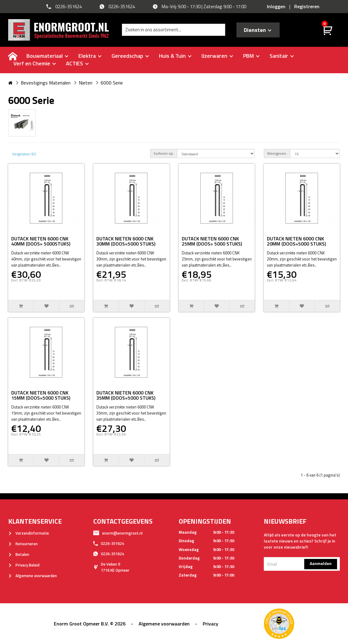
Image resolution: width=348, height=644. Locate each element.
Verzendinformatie (29, 533)
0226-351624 (109, 543)
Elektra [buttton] (90, 56)
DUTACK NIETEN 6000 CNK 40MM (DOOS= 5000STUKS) (41, 241)
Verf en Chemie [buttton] (35, 63)
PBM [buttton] (251, 56)
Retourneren (23, 544)
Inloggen (276, 6)
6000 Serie (112, 83)
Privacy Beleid (24, 565)
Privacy (210, 624)
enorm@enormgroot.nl (118, 533)
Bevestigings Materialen (46, 83)
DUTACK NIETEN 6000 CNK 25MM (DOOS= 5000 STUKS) (212, 241)
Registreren (307, 6)
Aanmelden (321, 563)
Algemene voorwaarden (33, 576)
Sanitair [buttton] (282, 56)
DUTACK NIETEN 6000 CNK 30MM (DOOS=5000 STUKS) (126, 241)
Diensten (258, 30)
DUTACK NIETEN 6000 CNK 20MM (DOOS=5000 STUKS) (296, 241)
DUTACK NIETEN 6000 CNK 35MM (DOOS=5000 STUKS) (126, 395)
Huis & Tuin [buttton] (175, 56)
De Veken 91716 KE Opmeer (111, 567)
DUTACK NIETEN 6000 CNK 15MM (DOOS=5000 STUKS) (41, 395)
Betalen (19, 554)
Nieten (86, 83)
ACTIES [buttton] (77, 63)
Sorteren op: (164, 153)
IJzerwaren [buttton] (217, 56)
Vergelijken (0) (24, 154)
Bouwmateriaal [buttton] (47, 56)
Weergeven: (277, 153)
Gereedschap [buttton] (130, 56)
